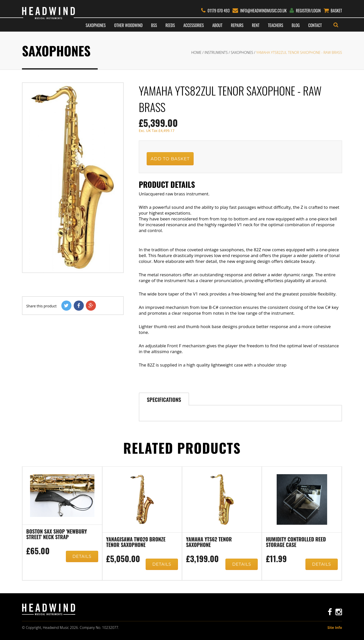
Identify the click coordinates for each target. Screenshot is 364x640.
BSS (154, 25)
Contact (315, 25)
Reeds (170, 25)
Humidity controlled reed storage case (296, 542)
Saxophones (96, 25)
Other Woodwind (128, 25)
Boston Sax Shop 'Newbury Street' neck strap (57, 535)
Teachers (275, 25)
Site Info (335, 627)
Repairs (237, 25)
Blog (296, 25)
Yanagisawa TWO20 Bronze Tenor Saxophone (136, 542)
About (217, 25)
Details (82, 556)
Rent (256, 25)
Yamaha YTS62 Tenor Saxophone (209, 542)
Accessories (194, 25)
